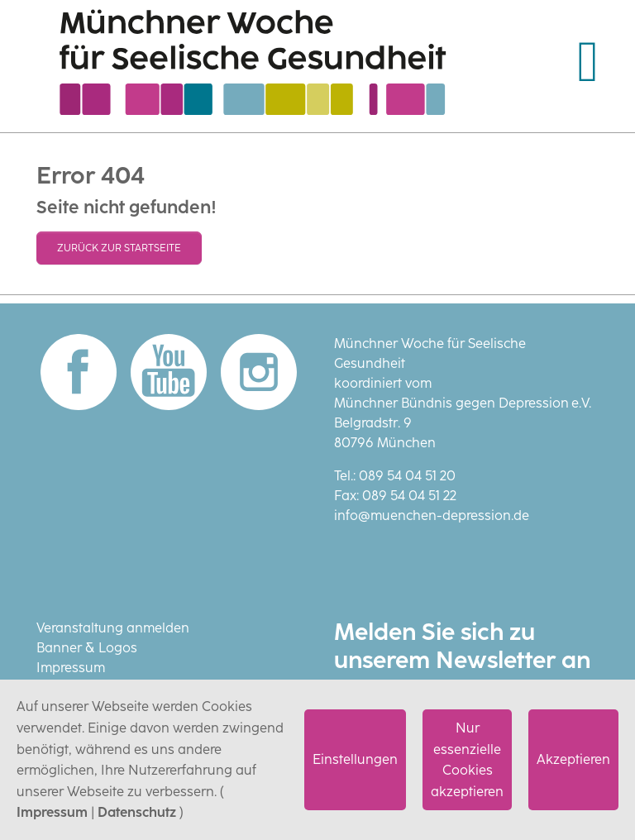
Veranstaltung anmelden (113, 628)
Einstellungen (355, 759)
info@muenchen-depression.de (432, 515)
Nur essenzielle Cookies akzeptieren (467, 760)
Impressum (52, 812)
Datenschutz (137, 812)
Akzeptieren (573, 759)
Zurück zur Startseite (119, 248)
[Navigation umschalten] (588, 62)
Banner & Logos (87, 648)
